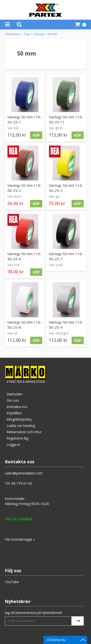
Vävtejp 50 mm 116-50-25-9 (66, 325)
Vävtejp (39, 34)
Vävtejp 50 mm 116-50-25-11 (66, 119)
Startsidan (12, 34)
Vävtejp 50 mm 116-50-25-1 (25, 119)
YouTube (12, 582)
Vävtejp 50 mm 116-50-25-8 (25, 325)
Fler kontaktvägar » (20, 539)
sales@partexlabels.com (24, 473)
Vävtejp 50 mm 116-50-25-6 (25, 256)
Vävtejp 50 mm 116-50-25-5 (66, 188)
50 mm (53, 34)
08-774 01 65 (22, 483)
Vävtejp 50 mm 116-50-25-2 (25, 188)
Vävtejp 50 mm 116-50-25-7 (66, 256)
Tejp (27, 34)
